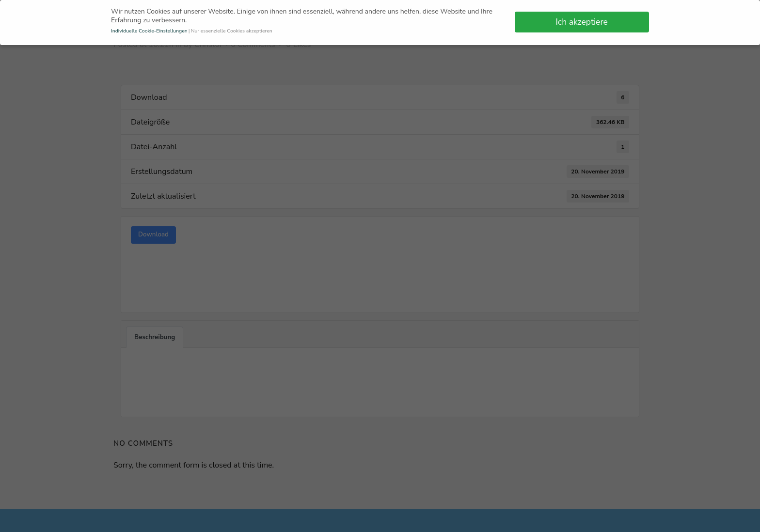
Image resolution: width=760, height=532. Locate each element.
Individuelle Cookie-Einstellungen (149, 28)
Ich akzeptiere (582, 19)
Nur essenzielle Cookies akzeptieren (232, 28)
